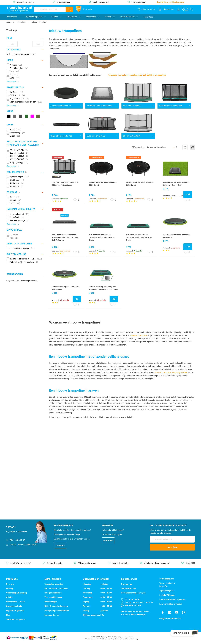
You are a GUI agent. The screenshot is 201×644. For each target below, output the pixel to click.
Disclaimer (115, 637)
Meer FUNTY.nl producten (19, 11)
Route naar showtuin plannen (172, 599)
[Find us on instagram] (184, 612)
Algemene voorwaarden (126, 637)
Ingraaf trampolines (36, 17)
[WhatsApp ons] (166, 9)
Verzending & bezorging (16, 593)
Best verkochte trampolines (56, 588)
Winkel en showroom (101, 2)
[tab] (25, 38)
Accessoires (93, 17)
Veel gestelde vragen (53, 597)
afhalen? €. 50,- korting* (26, 2)
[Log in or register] (187, 9)
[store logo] (19, 8)
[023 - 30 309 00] (22, 540)
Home (9, 22)
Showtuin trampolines (16, 619)
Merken (110, 17)
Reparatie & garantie (15, 611)
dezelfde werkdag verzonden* (157, 563)
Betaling (10, 588)
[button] (75, 200)
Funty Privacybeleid (105, 637)
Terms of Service (131, 639)
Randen (56, 17)
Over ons (10, 584)
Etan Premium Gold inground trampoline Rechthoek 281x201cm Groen (139, 237)
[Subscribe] (172, 547)
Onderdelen (74, 17)
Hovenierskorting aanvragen (133, 593)
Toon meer (13, 81)
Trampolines (22, 22)
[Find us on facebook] (163, 612)
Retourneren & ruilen (15, 602)
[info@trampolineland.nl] (22, 545)
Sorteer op (151, 147)
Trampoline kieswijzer (54, 584)
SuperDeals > (149, 17)
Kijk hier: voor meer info (93, 615)
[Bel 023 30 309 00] (146, 9)
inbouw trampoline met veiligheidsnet (171, 372)
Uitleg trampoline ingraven (56, 606)
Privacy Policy (119, 639)
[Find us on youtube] (177, 612)
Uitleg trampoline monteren (57, 611)
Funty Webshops (129, 17)
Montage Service (52, 615)
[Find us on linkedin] (170, 612)
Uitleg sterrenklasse (53, 593)
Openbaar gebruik (14, 606)
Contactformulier (128, 588)
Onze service (127, 584)
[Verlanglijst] (184, 9)
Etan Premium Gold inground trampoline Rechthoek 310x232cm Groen (102, 237)
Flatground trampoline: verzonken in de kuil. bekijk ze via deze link (137, 75)
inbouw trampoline (139, 335)
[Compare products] (179, 9)
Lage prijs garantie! (139, 2)
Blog (8, 615)
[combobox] (50, 9)
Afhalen (10, 597)
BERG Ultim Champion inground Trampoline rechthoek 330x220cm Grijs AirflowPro (65, 237)
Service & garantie (63, 2)
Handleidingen (51, 602)
